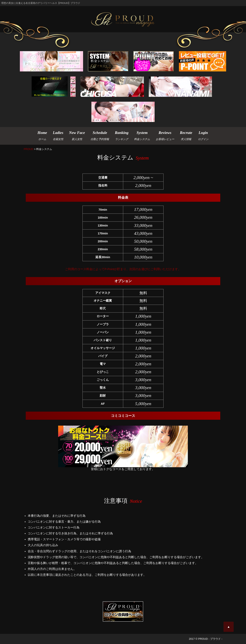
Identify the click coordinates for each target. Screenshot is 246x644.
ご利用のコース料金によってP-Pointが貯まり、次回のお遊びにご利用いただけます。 (123, 269)
